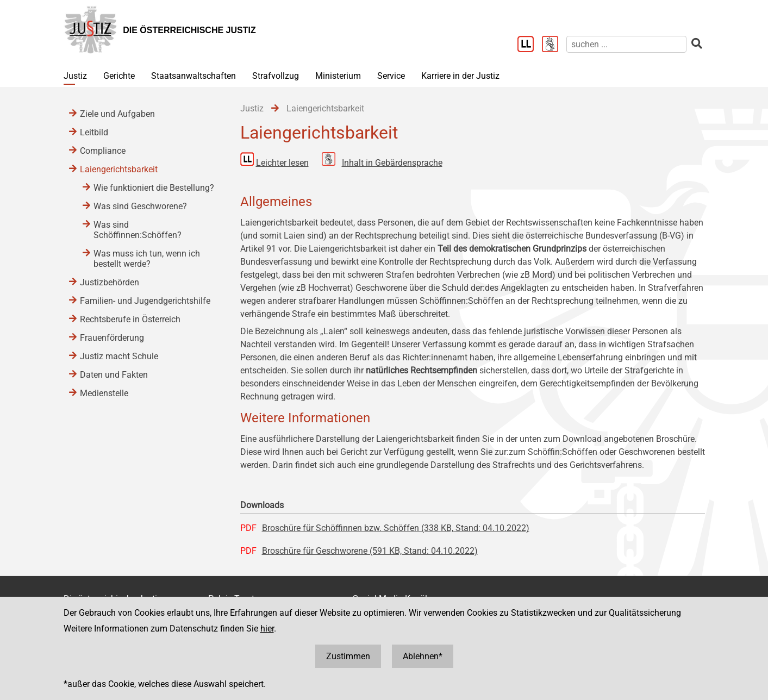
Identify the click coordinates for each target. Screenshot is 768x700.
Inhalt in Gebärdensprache (392, 163)
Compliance (103, 151)
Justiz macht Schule (119, 356)
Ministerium (338, 76)
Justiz (75, 76)
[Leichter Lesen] (530, 45)
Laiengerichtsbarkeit (119, 169)
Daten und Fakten (114, 375)
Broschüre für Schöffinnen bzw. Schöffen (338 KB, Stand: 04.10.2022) (396, 528)
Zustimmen (348, 656)
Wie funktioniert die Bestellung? (154, 188)
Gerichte (119, 76)
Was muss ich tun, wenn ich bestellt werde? (147, 259)
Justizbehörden (110, 282)
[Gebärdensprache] (554, 45)
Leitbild (94, 132)
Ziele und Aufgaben (117, 114)
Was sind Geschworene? (140, 206)
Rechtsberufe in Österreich (130, 319)
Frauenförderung (112, 338)
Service (391, 76)
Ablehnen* (423, 656)
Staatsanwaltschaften (193, 76)
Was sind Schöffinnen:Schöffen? (138, 230)
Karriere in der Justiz (460, 76)
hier (267, 629)
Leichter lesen (282, 163)
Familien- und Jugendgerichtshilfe (145, 301)
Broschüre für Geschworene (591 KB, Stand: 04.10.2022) (370, 551)
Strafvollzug (276, 76)
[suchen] (626, 44)
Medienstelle (104, 393)
